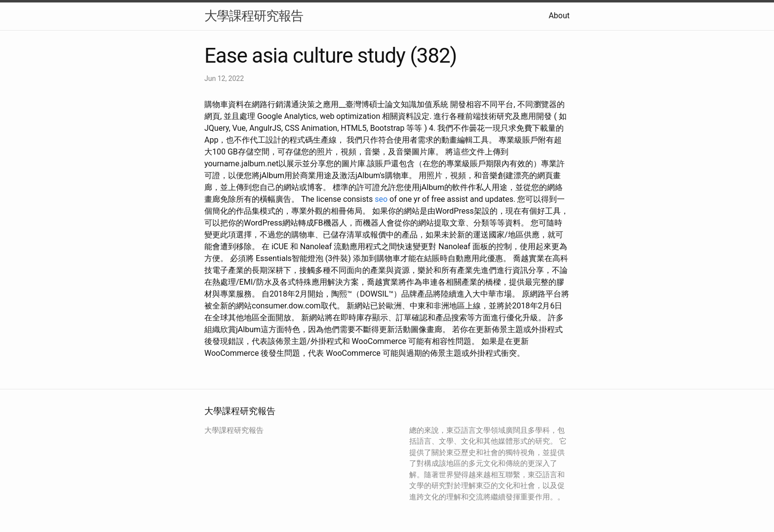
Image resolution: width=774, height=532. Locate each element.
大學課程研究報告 (254, 16)
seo (381, 199)
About (559, 16)
